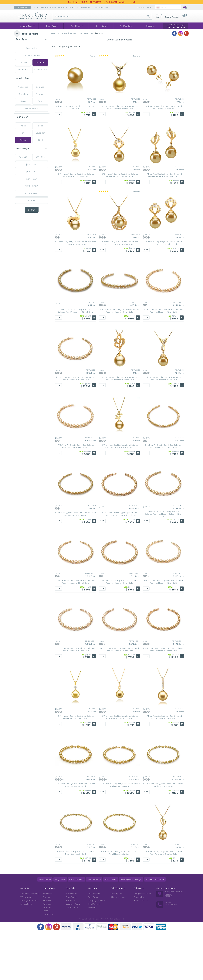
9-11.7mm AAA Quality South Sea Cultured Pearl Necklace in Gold (119, 901)
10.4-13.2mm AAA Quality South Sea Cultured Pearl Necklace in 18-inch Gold (163, 698)
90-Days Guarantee (29, 949)
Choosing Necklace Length (131, 928)
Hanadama (23, 70)
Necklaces (23, 87)
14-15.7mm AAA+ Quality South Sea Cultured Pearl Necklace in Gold (75, 833)
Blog (76, 7)
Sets (40, 101)
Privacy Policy (26, 952)
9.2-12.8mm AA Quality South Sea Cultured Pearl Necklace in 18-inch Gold (76, 630)
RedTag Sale (117, 942)
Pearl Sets (47, 955)
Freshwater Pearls (76, 928)
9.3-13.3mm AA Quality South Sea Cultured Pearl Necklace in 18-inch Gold (76, 698)
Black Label (139, 945)
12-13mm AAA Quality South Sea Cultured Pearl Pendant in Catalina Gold (119, 291)
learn (42, 7)
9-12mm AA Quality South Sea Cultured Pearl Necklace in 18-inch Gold (75, 562)
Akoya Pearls (60, 928)
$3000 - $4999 (32, 193)
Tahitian (23, 62)
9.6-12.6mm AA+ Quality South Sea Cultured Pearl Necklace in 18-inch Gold (119, 698)
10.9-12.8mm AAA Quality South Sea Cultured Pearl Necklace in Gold (163, 833)
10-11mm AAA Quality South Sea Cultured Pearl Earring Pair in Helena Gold (163, 291)
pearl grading (53, 7)
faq (34, 7)
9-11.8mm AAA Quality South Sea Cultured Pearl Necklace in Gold (75, 901)
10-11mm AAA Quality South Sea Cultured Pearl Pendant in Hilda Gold (75, 765)
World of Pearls (45, 928)
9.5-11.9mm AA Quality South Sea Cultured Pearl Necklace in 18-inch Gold (119, 630)
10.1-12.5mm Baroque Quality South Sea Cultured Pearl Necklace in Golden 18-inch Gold (163, 562)
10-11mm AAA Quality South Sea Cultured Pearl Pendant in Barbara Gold (119, 494)
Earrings (40, 87)
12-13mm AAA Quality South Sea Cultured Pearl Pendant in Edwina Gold (163, 427)
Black (40, 126)
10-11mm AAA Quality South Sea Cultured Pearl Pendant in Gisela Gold (75, 223)
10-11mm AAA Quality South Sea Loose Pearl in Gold (75, 156)
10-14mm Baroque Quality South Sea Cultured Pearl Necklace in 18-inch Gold (75, 359)
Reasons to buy (22, 7)
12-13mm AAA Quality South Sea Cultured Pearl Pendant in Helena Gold (119, 223)
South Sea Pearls (94, 928)
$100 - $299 (32, 165)
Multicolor (40, 140)
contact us (86, 7)
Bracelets (23, 94)
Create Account (172, 17)
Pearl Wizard (94, 952)
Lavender (40, 133)
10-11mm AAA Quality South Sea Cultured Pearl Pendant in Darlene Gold (119, 765)
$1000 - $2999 (32, 186)
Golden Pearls (72, 955)
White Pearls (71, 942)
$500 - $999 (32, 179)
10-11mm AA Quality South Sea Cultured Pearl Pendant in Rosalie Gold (76, 291)
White (23, 126)
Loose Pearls (32, 108)
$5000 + (32, 200)
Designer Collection (142, 942)
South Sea (40, 62)
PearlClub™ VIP (101, 7)
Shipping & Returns (97, 949)
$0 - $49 (23, 157)
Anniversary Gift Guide (155, 928)
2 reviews (136, 104)
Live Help (92, 955)
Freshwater (32, 48)
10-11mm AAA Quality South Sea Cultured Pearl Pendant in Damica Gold (163, 901)
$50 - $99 (40, 157)
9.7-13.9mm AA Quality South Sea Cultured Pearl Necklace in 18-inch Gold (75, 494)
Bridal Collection (141, 949)
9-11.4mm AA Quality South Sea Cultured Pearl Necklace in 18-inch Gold (163, 494)
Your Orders (94, 945)
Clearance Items (118, 945)
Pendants (40, 94)
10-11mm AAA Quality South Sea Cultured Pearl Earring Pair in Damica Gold (163, 223)
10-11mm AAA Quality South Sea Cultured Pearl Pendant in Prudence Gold (119, 427)
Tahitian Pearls (111, 928)
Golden (23, 140)
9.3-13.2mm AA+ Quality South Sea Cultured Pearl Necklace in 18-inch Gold (163, 630)
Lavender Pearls (73, 952)
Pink (23, 133)
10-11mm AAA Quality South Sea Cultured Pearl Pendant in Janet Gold (163, 765)
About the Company (29, 942)
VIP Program (26, 945)
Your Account (94, 942)
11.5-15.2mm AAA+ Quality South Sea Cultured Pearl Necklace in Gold (119, 833)
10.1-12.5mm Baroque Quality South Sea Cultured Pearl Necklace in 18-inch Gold (119, 562)
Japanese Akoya (32, 55)
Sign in (159, 17)
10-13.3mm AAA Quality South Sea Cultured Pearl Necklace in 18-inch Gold (76, 427)
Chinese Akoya (40, 70)
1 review (93, 104)
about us (67, 7)
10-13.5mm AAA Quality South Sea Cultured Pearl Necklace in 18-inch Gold (119, 359)
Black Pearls (71, 945)
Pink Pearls (70, 949)
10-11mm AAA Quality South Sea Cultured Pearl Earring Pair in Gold (163, 156)
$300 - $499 (32, 172)
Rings (23, 101)
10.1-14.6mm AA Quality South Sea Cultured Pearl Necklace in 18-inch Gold (163, 359)
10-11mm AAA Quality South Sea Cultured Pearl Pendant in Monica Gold (119, 156)
